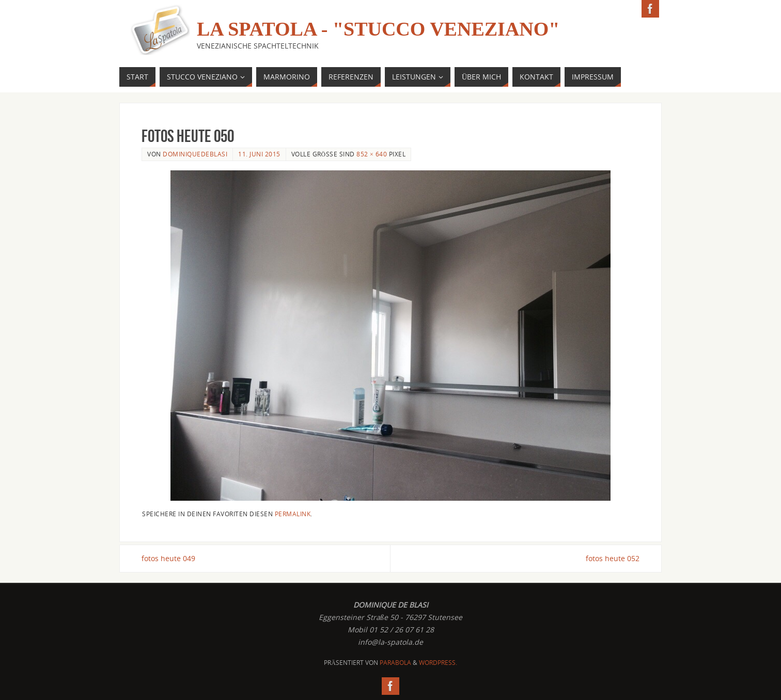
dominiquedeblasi (195, 154)
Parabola (395, 663)
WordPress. (438, 663)
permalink (293, 514)
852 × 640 (372, 154)
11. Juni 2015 (259, 154)
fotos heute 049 (168, 558)
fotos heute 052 (613, 558)
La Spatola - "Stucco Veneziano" (378, 29)
